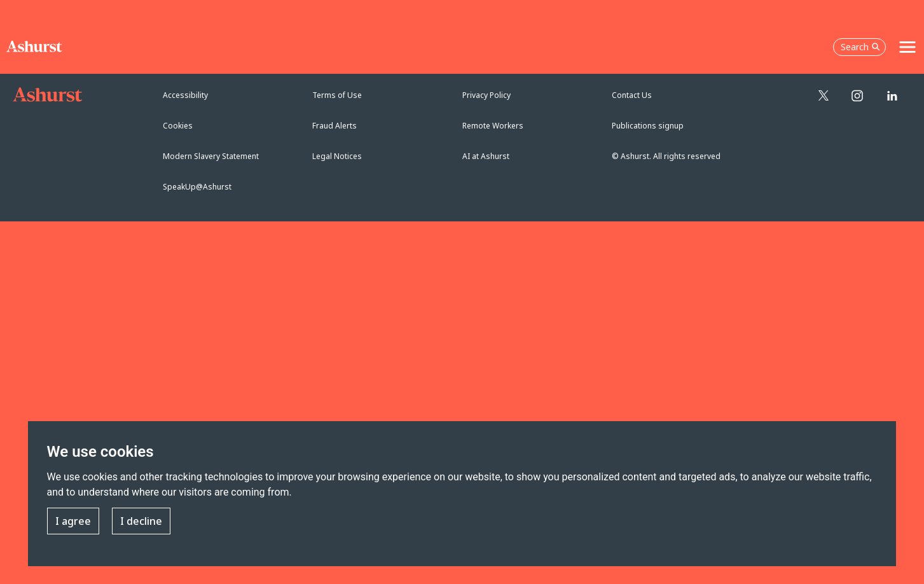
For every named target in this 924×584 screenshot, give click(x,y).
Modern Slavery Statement (211, 156)
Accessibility (185, 95)
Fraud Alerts (334, 126)
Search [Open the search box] (860, 47)
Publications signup (648, 126)
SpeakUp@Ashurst (197, 187)
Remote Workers (493, 126)
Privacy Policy (486, 95)
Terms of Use (337, 95)
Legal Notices (337, 156)
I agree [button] (73, 522)
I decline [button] (141, 522)
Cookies (178, 126)
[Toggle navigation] (907, 47)
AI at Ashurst (486, 156)
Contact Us (632, 95)
